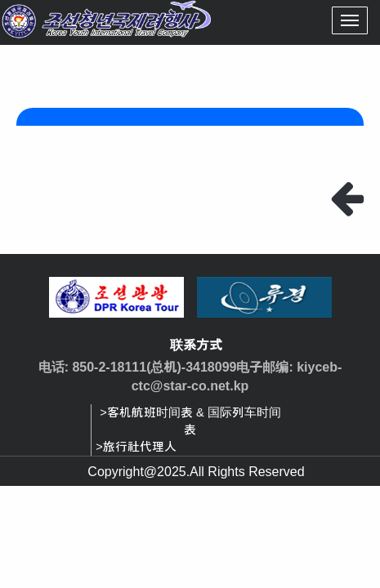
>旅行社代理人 (136, 447)
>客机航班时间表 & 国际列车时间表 (190, 421)
